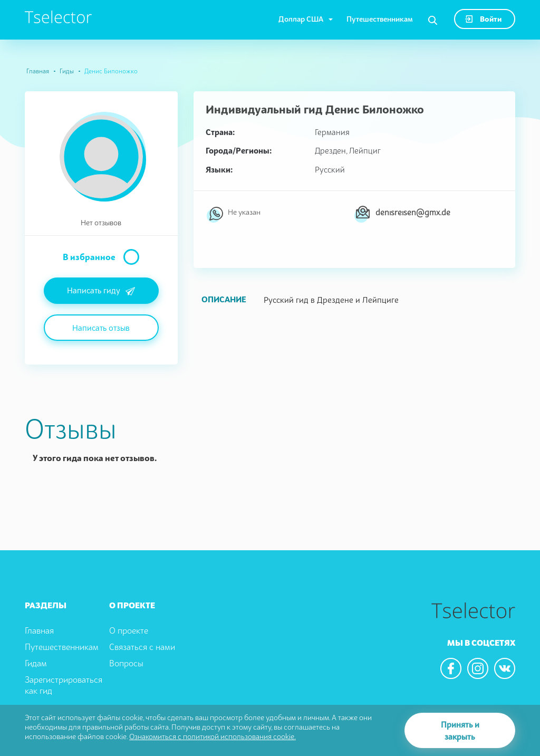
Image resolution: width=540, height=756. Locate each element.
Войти (483, 19)
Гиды (67, 71)
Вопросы (126, 663)
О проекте (129, 630)
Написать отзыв (101, 328)
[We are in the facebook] (451, 668)
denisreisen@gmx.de (413, 212)
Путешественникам (380, 19)
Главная (38, 71)
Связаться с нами (142, 647)
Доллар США (301, 19)
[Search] (433, 21)
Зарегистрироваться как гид (64, 685)
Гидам (36, 663)
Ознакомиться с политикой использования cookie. (213, 736)
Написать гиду (101, 291)
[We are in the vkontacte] (505, 668)
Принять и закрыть (460, 730)
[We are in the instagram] (478, 668)
